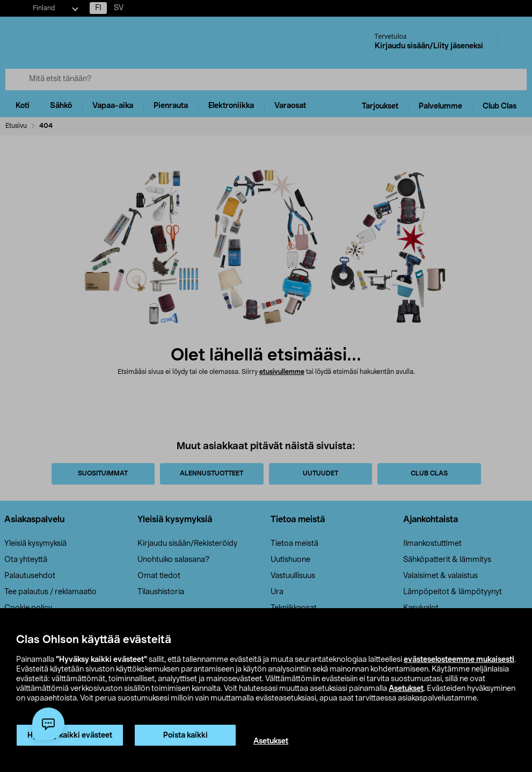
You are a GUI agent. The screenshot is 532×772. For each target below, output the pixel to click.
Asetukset (406, 689)
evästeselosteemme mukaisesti (459, 660)
